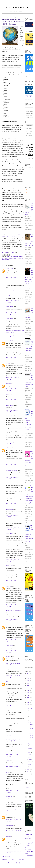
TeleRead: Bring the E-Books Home (29, 844)
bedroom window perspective (13, 610)
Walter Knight (9, 826)
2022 (28, 678)
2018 (28, 688)
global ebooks (15, 258)
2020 (28, 683)
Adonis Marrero (10, 405)
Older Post (21, 859)
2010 (28, 769)
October (30, 719)
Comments (30, 193)
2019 (28, 686)
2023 (28, 676)
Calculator (8, 656)
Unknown (8, 383)
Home (13, 859)
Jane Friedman (29, 848)
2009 (28, 771)
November (31, 715)
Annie (7, 521)
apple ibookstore (12, 257)
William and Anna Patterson (13, 625)
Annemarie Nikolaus (11, 341)
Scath (7, 394)
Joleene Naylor (9, 645)
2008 (28, 774)
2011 (28, 705)
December (30, 709)
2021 (28, 681)
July (30, 752)
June (30, 755)
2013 (28, 700)
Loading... (28, 787)
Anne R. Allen (9, 283)
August (30, 748)
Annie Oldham (9, 509)
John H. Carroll (10, 268)
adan (7, 483)
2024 (28, 674)
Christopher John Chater (12, 470)
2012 (28, 702)
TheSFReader (9, 416)
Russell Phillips (10, 307)
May (30, 757)
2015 (28, 695)
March (30, 762)
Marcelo (8, 815)
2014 (28, 698)
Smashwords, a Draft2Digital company (19, 11)
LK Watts (8, 363)
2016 (28, 693)
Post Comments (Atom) (14, 863)
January (30, 764)
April (30, 759)
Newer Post (4, 859)
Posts (28, 190)
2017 (28, 690)
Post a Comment (6, 857)
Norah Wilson (9, 566)
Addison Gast (9, 796)
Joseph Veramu (9, 296)
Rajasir (8, 760)
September (31, 744)
